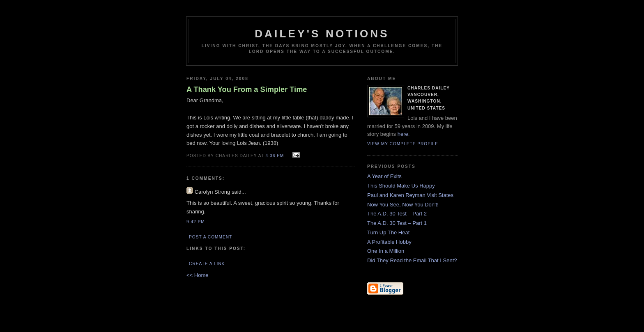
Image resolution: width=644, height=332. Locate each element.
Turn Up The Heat (388, 232)
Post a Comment (210, 237)
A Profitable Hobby (389, 242)
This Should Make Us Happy (401, 186)
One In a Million (386, 251)
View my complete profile (403, 144)
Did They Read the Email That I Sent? (412, 260)
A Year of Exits (384, 176)
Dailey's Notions (322, 34)
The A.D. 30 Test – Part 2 (397, 214)
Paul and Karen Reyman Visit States (410, 195)
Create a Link (207, 264)
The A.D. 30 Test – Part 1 (397, 223)
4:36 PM (275, 156)
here (403, 134)
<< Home (197, 275)
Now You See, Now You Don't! (403, 205)
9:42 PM (196, 222)
